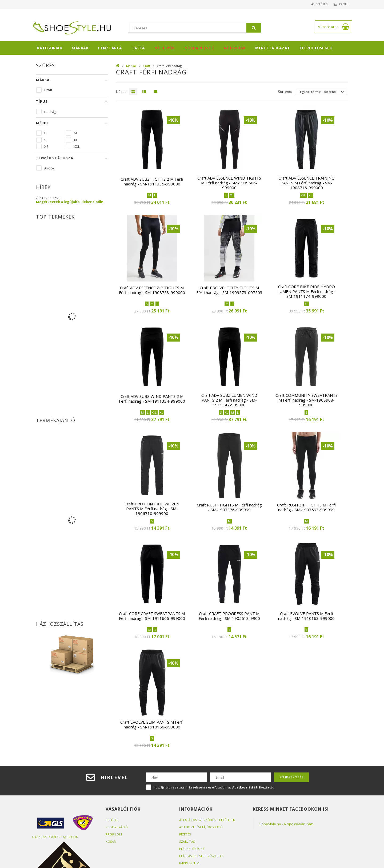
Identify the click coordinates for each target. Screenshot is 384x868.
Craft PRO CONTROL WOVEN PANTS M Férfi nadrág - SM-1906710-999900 (152, 509)
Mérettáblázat (273, 48)
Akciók (49, 168)
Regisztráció (117, 827)
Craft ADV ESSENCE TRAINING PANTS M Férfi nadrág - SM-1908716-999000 (306, 183)
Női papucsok (199, 48)
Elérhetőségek (316, 48)
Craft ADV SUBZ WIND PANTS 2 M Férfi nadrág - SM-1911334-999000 (152, 399)
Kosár (111, 841)
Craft (147, 66)
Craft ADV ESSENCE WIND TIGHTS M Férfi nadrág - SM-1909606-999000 (229, 183)
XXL (77, 146)
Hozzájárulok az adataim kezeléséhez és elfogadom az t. (214, 787)
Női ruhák (235, 48)
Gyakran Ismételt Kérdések (55, 837)
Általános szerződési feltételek (208, 820)
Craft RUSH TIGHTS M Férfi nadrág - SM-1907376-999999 (229, 507)
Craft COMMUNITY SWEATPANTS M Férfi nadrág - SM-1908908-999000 (307, 400)
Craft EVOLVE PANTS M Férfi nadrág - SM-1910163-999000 (306, 616)
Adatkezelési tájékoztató (201, 827)
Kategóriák (49, 48)
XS (46, 146)
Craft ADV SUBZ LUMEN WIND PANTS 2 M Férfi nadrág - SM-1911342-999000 (229, 400)
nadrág (50, 112)
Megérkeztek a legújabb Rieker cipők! (70, 202)
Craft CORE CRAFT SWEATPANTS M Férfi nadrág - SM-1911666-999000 (152, 616)
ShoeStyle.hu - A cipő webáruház (286, 824)
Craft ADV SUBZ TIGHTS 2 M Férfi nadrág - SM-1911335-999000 (152, 181)
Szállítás (187, 841)
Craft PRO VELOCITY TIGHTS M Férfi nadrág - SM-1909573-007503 (229, 290)
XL (76, 140)
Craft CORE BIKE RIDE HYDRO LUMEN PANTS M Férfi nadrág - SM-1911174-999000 (307, 291)
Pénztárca (110, 48)
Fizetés (185, 834)
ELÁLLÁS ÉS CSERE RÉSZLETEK (202, 856)
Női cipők (165, 48)
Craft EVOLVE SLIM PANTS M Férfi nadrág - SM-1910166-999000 (152, 724)
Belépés (319, 4)
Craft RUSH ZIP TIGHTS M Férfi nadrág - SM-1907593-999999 (306, 507)
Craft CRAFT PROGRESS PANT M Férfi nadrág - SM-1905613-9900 (229, 616)
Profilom (114, 834)
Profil (343, 4)
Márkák (80, 48)
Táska (138, 48)
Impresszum (189, 863)
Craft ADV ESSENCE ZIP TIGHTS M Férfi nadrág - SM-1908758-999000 (152, 290)
